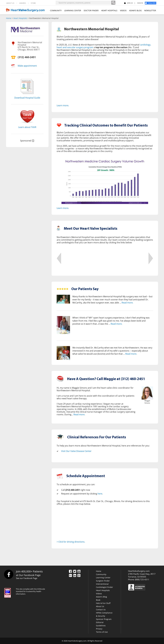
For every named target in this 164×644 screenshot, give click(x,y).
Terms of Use (102, 632)
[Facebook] (151, 3)
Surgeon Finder (103, 581)
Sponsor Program (104, 619)
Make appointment (27, 66)
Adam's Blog (101, 597)
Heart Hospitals (20, 18)
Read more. (127, 302)
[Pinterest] (79, 576)
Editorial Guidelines (101, 624)
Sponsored (26, 141)
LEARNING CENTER (73, 10)
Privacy (99, 629)
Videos (99, 593)
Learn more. (63, 105)
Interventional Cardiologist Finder (104, 585)
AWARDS (23, 3)
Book (98, 600)
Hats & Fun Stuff (103, 603)
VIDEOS (123, 10)
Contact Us (101, 609)
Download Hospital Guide (27, 98)
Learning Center (103, 577)
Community (101, 574)
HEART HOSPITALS (109, 10)
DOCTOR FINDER (91, 10)
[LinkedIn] (75, 576)
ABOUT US (10, 3)
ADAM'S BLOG (135, 10)
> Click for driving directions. (71, 542)
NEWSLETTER (150, 10)
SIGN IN (140, 3)
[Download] (27, 95)
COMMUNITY (56, 10)
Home (9, 18)
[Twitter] (75, 571)
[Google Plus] (70, 576)
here (100, 494)
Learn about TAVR (27, 127)
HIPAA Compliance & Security (104, 614)
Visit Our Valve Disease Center (76, 451)
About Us (100, 606)
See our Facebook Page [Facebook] (27, 578)
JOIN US (128, 3)
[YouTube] (79, 571)
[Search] (113, 3)
